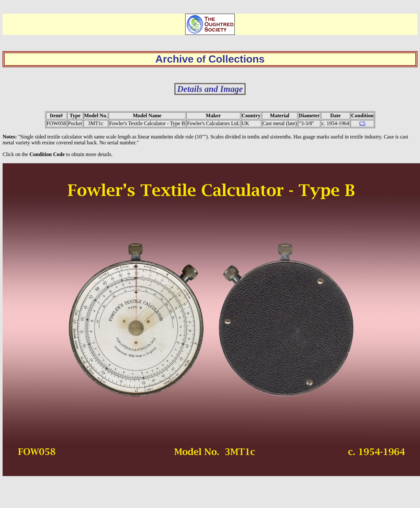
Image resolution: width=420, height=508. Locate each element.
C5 (362, 123)
